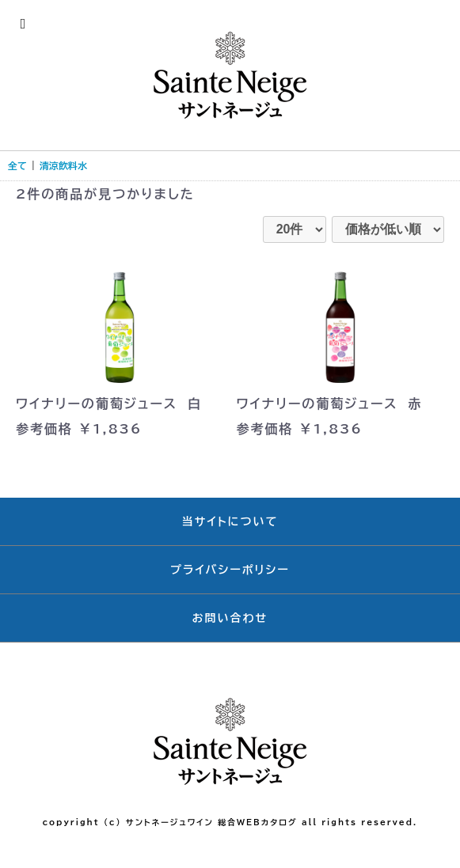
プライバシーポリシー (230, 570)
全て (17, 165)
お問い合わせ (230, 618)
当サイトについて (230, 521)
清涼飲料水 (63, 165)
